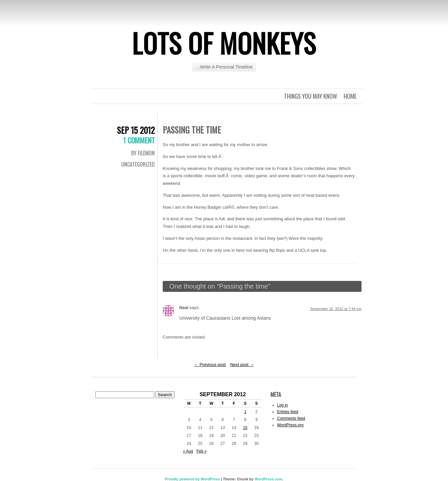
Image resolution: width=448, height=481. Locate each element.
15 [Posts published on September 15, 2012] (245, 428)
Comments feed (291, 418)
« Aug (188, 451)
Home (350, 96)
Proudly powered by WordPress (192, 479)
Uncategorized (138, 164)
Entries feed (288, 412)
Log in (282, 405)
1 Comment (139, 140)
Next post (242, 365)
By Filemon (143, 153)
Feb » (202, 451)
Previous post (210, 365)
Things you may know (310, 96)
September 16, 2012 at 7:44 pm (336, 309)
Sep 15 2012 (136, 130)
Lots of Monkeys (224, 43)
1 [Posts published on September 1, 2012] (245, 412)
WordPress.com (268, 479)
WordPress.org (290, 425)
